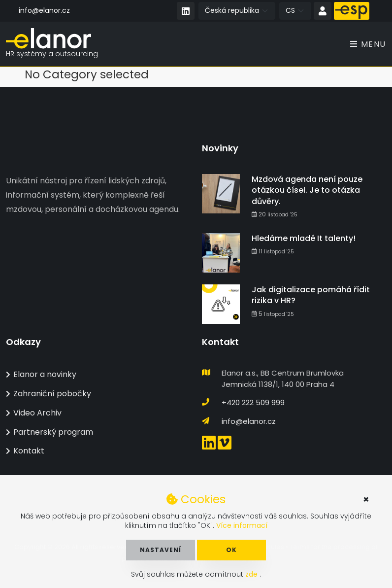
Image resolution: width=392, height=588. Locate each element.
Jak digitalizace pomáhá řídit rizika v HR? (311, 295)
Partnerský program (49, 432)
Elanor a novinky (41, 374)
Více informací (242, 525)
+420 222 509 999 (253, 402)
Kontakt (25, 451)
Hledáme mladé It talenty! (304, 238)
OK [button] (231, 550)
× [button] (366, 499)
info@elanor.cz (44, 10)
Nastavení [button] (161, 550)
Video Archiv (34, 413)
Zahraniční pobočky (49, 394)
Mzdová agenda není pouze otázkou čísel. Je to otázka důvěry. (307, 190)
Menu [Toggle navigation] (368, 44)
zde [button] (252, 574)
